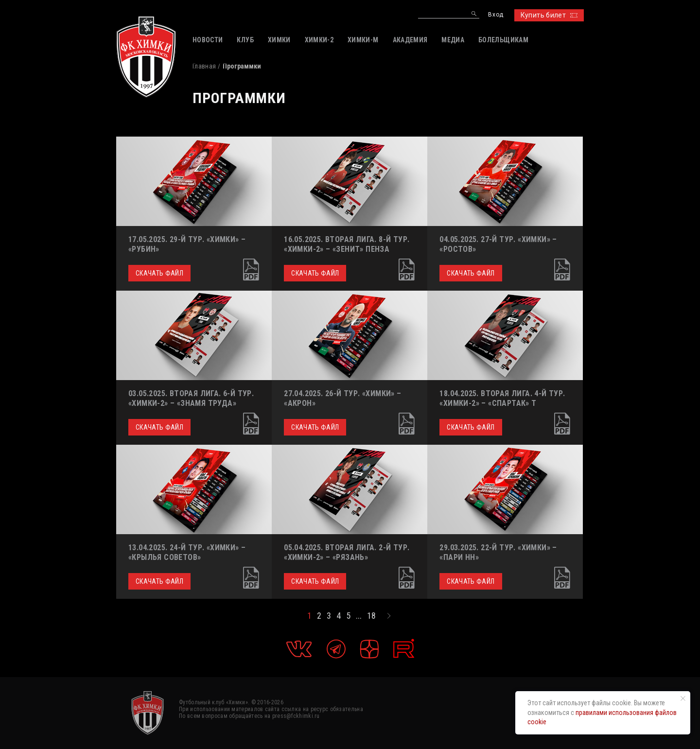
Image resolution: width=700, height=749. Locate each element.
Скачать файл (159, 273)
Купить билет (549, 15)
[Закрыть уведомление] (683, 698)
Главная (204, 66)
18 (371, 616)
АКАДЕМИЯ (410, 40)
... (359, 616)
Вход (496, 15)
